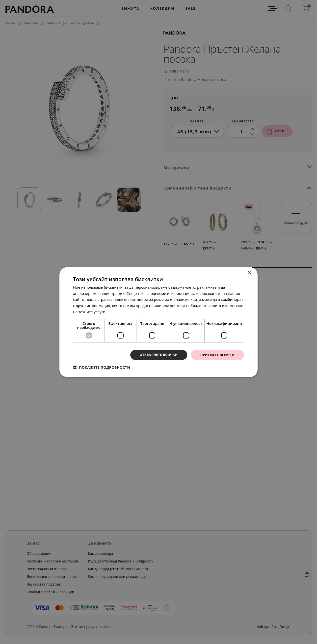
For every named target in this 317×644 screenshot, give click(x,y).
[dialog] (158, 322)
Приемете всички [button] (216, 355)
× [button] (250, 273)
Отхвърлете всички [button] (156, 355)
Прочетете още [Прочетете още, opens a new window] (121, 311)
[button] (102, 367)
